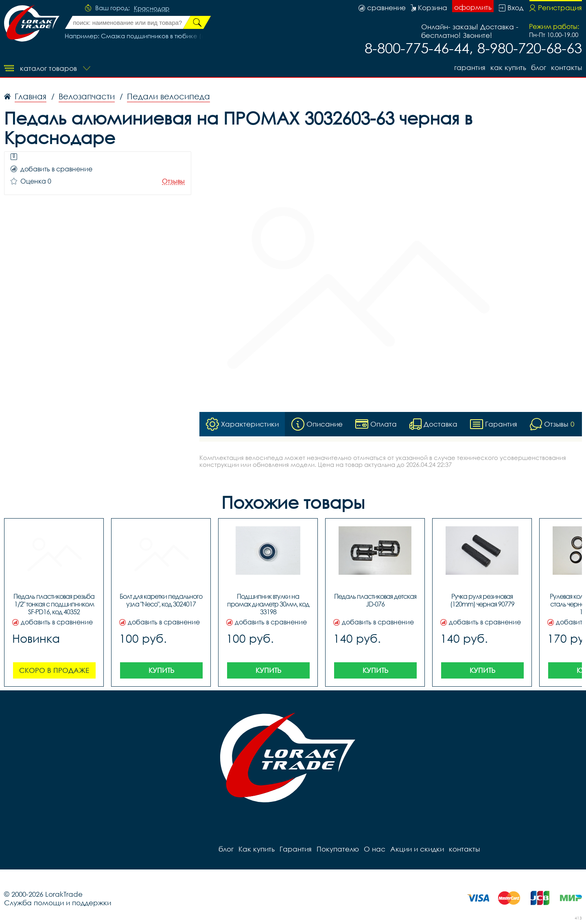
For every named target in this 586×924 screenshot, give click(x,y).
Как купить (508, 67)
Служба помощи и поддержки (58, 903)
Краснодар (152, 9)
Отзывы (173, 181)
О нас (375, 849)
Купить (161, 670)
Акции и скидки (417, 849)
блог (539, 67)
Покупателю (338, 849)
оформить (473, 7)
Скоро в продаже (54, 670)
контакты (566, 67)
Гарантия (470, 67)
